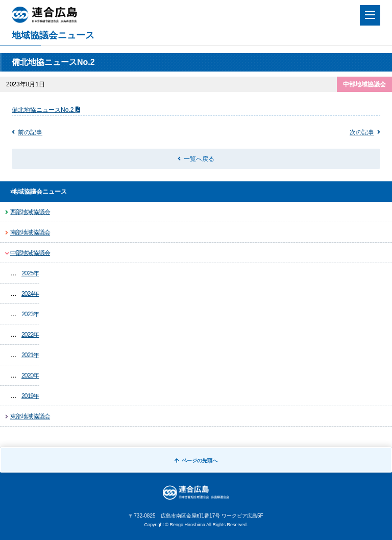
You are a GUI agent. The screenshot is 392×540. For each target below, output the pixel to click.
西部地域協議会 (30, 212)
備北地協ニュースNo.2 (44, 110)
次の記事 (362, 132)
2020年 (30, 375)
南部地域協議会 (30, 232)
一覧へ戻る (199, 159)
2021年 (30, 355)
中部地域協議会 (30, 253)
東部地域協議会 (30, 416)
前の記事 (30, 132)
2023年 (30, 314)
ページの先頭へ (196, 461)
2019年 (30, 396)
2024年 (30, 294)
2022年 (30, 335)
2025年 (30, 273)
